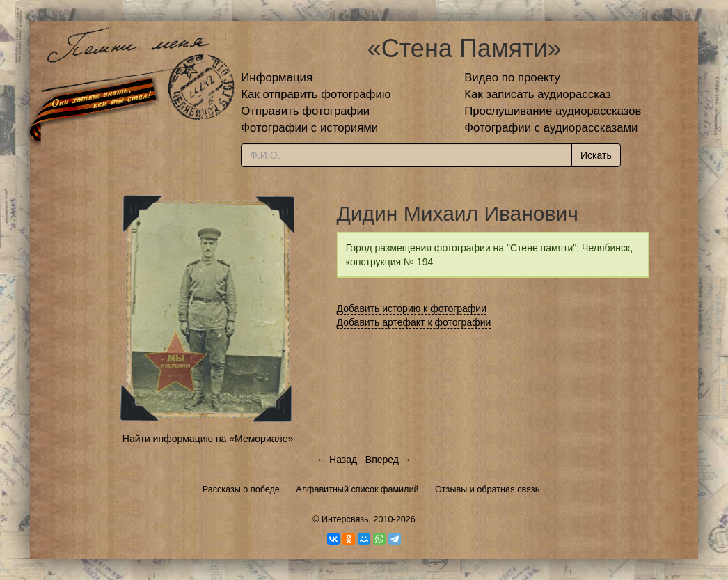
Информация (277, 78)
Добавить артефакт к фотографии (414, 322)
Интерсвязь (345, 519)
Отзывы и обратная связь (487, 489)
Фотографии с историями (309, 128)
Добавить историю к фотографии (412, 308)
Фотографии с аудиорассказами (551, 128)
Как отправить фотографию (316, 94)
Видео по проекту (512, 78)
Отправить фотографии (305, 111)
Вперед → (388, 460)
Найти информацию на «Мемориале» (208, 439)
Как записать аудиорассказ (538, 94)
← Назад (337, 460)
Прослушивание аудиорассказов (553, 111)
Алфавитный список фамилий (357, 489)
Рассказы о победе (241, 489)
